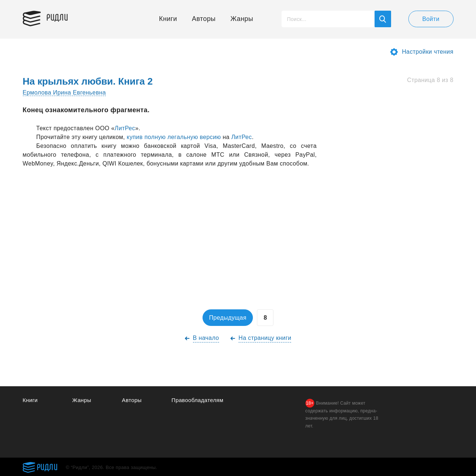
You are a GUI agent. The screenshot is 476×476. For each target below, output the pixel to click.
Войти (431, 19)
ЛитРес (125, 128)
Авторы (204, 19)
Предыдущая (228, 318)
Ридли (57, 17)
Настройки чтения (427, 52)
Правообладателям (198, 400)
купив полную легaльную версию (174, 137)
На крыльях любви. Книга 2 (88, 81)
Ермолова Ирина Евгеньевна (65, 93)
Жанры (242, 19)
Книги (168, 19)
